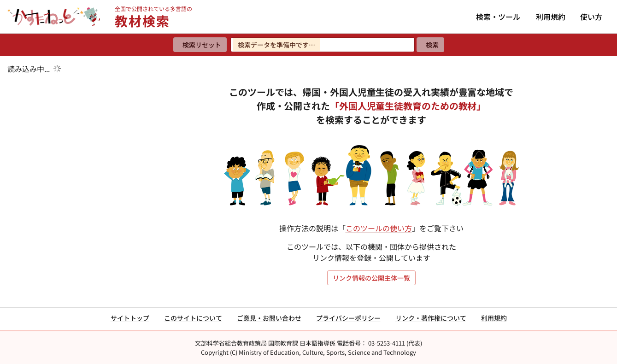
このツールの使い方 (379, 228)
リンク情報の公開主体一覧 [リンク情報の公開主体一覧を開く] (371, 278)
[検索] (430, 45)
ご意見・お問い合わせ (269, 318)
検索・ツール (498, 17)
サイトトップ (130, 318)
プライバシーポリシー (348, 318)
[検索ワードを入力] (323, 45)
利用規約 (551, 17)
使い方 (591, 17)
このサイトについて (193, 318)
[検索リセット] (200, 45)
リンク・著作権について (431, 318)
